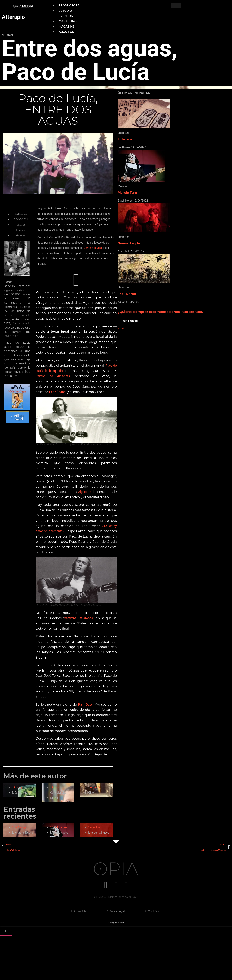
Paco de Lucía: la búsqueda (60, 392)
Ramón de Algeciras (77, 397)
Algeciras (44, 519)
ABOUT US (66, 32)
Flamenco (22, 230)
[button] (75, 291)
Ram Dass (90, 738)
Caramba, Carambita (88, 647)
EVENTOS (66, 16)
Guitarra (22, 235)
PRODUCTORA (69, 5)
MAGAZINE (67, 26)
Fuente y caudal (62, 259)
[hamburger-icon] (176, 6)
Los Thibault (127, 294)
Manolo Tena (127, 193)
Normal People (129, 243)
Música (22, 225)
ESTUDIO (65, 11)
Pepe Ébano (84, 413)
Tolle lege (125, 139)
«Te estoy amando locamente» (88, 559)
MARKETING (68, 21)
